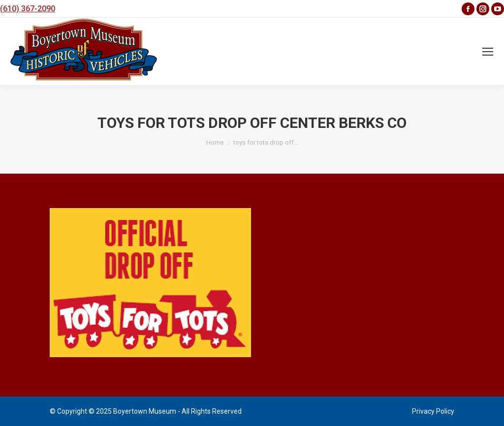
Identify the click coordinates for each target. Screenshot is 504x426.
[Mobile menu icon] (488, 52)
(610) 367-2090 (28, 9)
